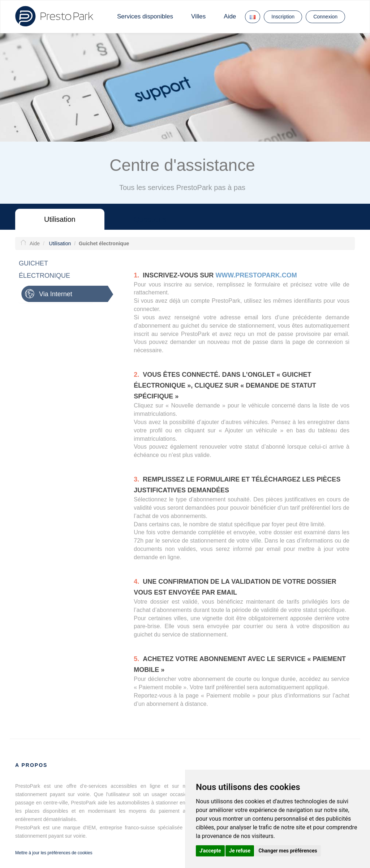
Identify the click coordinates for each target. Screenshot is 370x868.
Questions (150, 219)
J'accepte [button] (210, 851)
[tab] (66, 294)
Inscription (283, 17)
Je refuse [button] (240, 851)
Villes (198, 16)
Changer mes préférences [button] (288, 851)
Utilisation (60, 219)
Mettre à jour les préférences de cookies (54, 853)
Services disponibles (145, 16)
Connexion (325, 17)
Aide (230, 16)
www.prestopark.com (256, 277)
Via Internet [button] (54, 294)
